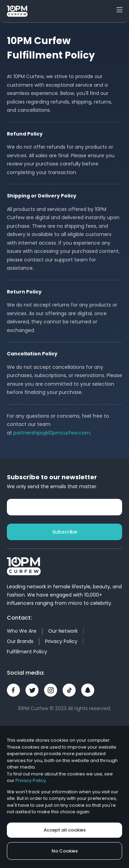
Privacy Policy (61, 641)
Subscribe (65, 532)
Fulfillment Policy (27, 652)
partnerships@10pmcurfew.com (52, 433)
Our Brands (20, 641)
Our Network (63, 631)
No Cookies (65, 851)
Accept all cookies (65, 830)
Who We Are (22, 631)
